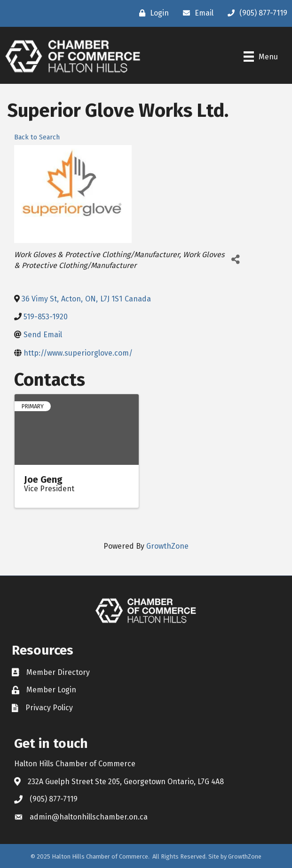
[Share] (236, 260)
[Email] (196, 13)
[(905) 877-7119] (255, 13)
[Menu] (261, 57)
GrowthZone (167, 546)
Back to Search (37, 137)
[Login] (152, 13)
